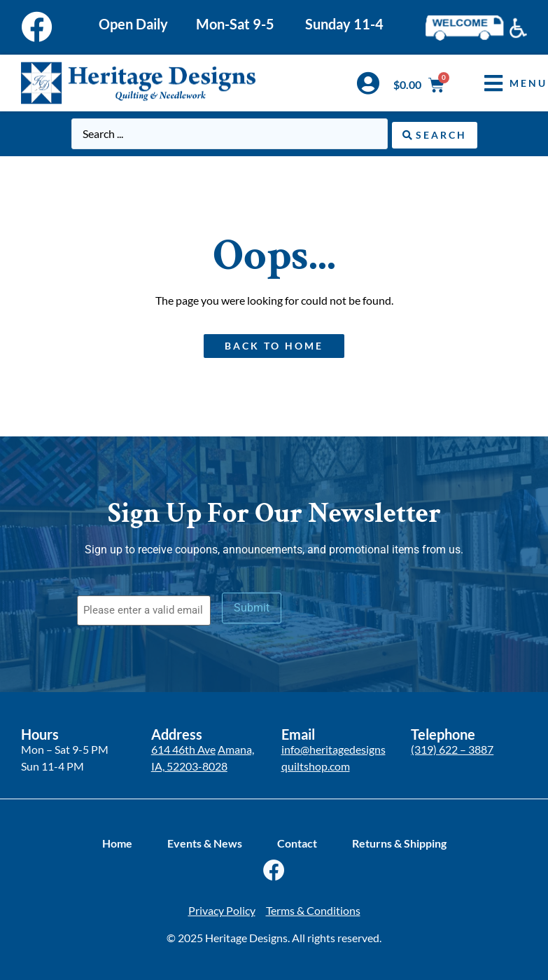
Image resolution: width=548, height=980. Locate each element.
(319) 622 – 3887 (452, 748)
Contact (297, 842)
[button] (505, 83)
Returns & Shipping (399, 842)
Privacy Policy (222, 910)
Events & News (205, 842)
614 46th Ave (183, 748)
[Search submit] (435, 133)
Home (117, 842)
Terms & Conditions (313, 910)
